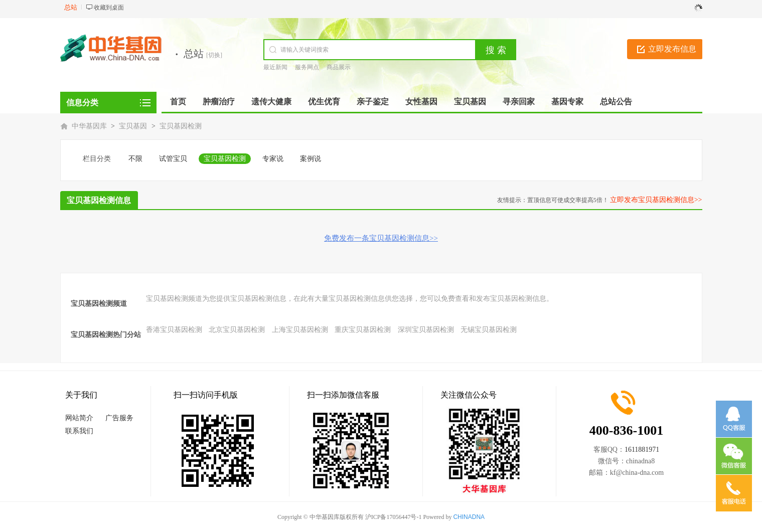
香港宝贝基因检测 (174, 330)
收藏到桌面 (109, 8)
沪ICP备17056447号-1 (394, 517)
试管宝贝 (173, 159)
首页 (178, 102)
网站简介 (79, 418)
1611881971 (642, 450)
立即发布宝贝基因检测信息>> (656, 200)
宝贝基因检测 (181, 126)
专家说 (273, 159)
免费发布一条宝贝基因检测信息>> (381, 238)
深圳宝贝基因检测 (426, 330)
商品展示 (339, 67)
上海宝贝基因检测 (300, 330)
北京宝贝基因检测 (237, 330)
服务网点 (307, 67)
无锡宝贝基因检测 (489, 330)
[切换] (214, 55)
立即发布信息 (672, 49)
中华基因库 (89, 126)
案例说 (311, 159)
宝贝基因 (133, 126)
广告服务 (119, 418)
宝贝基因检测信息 (99, 200)
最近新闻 (275, 67)
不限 (135, 159)
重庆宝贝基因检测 (363, 330)
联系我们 (79, 431)
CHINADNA (469, 517)
